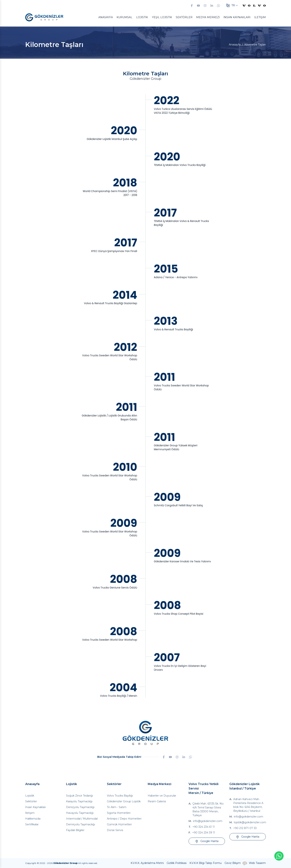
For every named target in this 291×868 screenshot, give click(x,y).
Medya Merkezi (208, 17)
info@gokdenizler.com (208, 821)
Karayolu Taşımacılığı (79, 801)
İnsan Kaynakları (237, 17)
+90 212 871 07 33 (245, 828)
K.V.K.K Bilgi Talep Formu (206, 863)
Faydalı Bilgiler (75, 830)
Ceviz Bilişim (233, 863)
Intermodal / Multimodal (82, 819)
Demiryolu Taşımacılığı (81, 824)
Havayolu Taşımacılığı (80, 813)
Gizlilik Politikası (177, 863)
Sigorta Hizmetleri (119, 813)
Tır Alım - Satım (117, 807)
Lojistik (142, 17)
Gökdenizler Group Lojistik (124, 801)
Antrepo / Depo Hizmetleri (124, 819)
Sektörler (184, 17)
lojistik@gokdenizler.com (250, 822)
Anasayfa (106, 17)
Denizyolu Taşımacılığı (80, 807)
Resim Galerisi (157, 801)
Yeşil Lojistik (162, 17)
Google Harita (207, 841)
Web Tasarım (257, 863)
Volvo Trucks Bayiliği (120, 796)
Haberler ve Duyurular (162, 796)
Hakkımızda (33, 819)
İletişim (260, 17)
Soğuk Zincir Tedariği (80, 796)
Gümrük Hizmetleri (119, 824)
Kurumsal (124, 17)
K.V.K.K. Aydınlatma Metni (147, 863)
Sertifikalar (32, 824)
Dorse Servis (115, 830)
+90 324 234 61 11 (204, 827)
